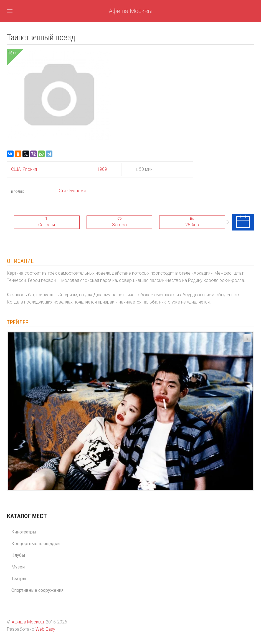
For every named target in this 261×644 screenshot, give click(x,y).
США (16, 169)
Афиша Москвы (131, 11)
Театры (19, 579)
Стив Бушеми (72, 191)
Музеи (18, 567)
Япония (29, 169)
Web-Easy (45, 629)
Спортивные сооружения (37, 590)
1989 (102, 169)
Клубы (18, 555)
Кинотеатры (24, 532)
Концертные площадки (36, 544)
